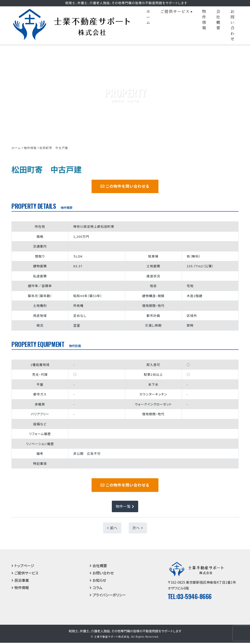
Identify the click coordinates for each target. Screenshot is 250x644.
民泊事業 (22, 581)
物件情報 (204, 20)
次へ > (138, 529)
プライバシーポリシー (109, 596)
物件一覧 (125, 507)
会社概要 (219, 20)
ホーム (148, 17)
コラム (98, 588)
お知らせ (99, 581)
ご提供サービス (175, 11)
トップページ (24, 566)
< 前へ (112, 529)
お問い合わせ (233, 25)
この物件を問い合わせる (125, 187)
